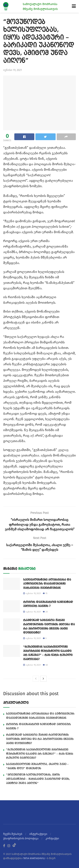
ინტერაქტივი (38, 834)
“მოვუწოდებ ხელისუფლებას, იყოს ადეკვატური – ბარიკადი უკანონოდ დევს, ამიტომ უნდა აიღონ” (38, 779)
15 (45, 593)
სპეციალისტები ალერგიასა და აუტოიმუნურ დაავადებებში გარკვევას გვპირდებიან (47, 584)
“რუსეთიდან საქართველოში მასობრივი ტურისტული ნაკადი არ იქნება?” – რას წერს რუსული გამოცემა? (40, 754)
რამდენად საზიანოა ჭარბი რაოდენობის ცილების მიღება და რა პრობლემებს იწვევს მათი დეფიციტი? (40, 739)
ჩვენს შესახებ (13, 834)
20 (45, 612)
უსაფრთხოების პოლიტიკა (21, 838)
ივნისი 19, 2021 (13, 70)
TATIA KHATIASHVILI (34, 858)
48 (45, 665)
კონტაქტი (52, 838)
